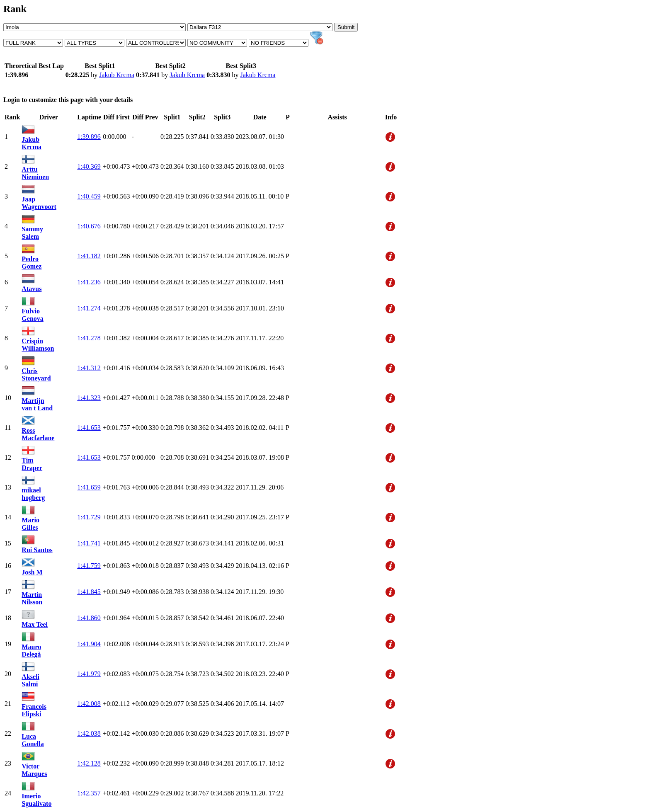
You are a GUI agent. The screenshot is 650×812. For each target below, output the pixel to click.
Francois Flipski (34, 710)
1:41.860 (89, 618)
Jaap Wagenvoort (39, 203)
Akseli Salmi (30, 680)
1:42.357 (89, 793)
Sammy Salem (32, 233)
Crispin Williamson (38, 345)
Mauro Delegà (31, 651)
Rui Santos (37, 550)
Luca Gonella (33, 740)
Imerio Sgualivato (36, 800)
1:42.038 (89, 733)
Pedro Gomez (32, 263)
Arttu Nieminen (35, 173)
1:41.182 (89, 256)
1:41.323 (89, 398)
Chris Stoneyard (36, 374)
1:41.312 (89, 368)
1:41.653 (89, 428)
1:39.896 (89, 137)
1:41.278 (89, 338)
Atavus (32, 289)
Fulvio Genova (32, 315)
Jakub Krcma (117, 75)
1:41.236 (89, 282)
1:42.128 (89, 763)
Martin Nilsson (32, 598)
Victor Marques (34, 770)
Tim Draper (32, 464)
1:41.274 (89, 308)
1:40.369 (89, 166)
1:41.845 (89, 592)
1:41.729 (89, 517)
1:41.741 (89, 543)
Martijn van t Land (37, 404)
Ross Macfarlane (38, 434)
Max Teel (35, 624)
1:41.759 (89, 566)
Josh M (32, 572)
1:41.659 (89, 487)
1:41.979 (89, 674)
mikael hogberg (33, 494)
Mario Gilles (30, 524)
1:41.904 (89, 644)
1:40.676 (89, 226)
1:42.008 (89, 704)
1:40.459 (89, 196)
